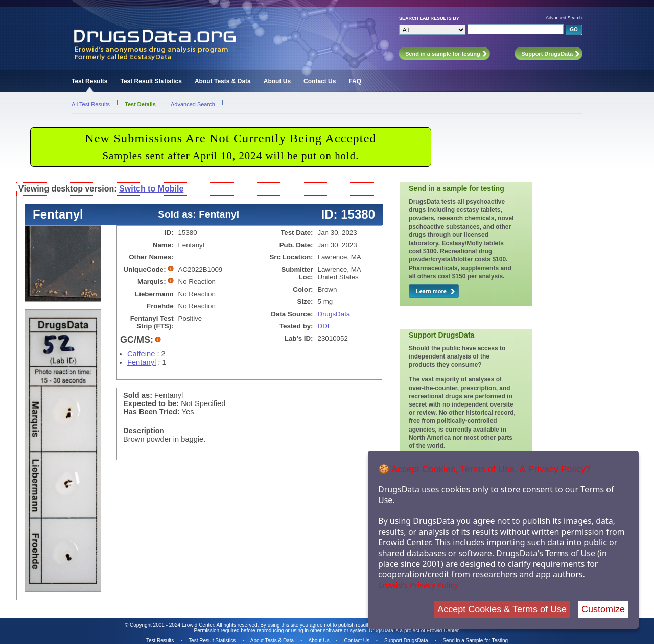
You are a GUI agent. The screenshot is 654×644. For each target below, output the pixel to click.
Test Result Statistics (151, 81)
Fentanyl (142, 362)
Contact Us (320, 81)
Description (144, 431)
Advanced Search (564, 18)
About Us (277, 81)
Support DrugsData (406, 641)
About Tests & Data (223, 81)
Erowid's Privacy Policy (418, 585)
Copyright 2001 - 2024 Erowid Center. (172, 625)
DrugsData (334, 314)
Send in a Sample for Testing (475, 641)
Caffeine (141, 354)
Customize (603, 609)
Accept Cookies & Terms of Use (502, 609)
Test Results (89, 81)
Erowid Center (443, 630)
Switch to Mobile (151, 189)
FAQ (355, 81)
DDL (325, 326)
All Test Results (91, 104)
